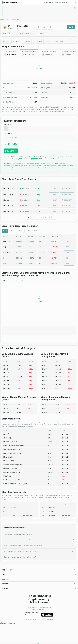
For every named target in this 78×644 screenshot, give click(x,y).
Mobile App (43, 586)
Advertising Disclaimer (9, 625)
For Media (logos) (45, 603)
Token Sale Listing (8, 610)
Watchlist (42, 593)
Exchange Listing (7, 608)
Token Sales (6, 583)
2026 (5, 231)
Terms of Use (6, 620)
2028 (20, 231)
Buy (54, 189)
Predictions (43, 573)
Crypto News (43, 583)
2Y (16, 280)
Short (54, 194)
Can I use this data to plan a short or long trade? (39, 557)
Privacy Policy (44, 620)
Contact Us (5, 617)
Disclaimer (42, 622)
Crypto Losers (44, 578)
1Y (10, 280)
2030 (36, 231)
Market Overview (45, 576)
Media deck (6, 605)
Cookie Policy (6, 622)
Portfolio (47, 3)
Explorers (44, 34)
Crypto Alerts (6, 595)
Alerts (55, 3)
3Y (22, 280)
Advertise (5, 603)
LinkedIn (4, 634)
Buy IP (71, 27)
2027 (13, 231)
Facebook (5, 632)
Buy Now (11, 151)
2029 (28, 231)
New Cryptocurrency (46, 581)
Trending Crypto (7, 581)
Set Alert (67, 189)
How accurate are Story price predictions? (39, 534)
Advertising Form (45, 605)
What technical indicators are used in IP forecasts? (39, 540)
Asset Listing (43, 608)
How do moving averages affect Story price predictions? (39, 546)
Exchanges (5, 576)
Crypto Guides (6, 586)
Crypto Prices (6, 573)
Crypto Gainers (7, 578)
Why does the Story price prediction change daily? (39, 551)
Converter (63, 3)
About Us (42, 617)
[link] (15, 20)
